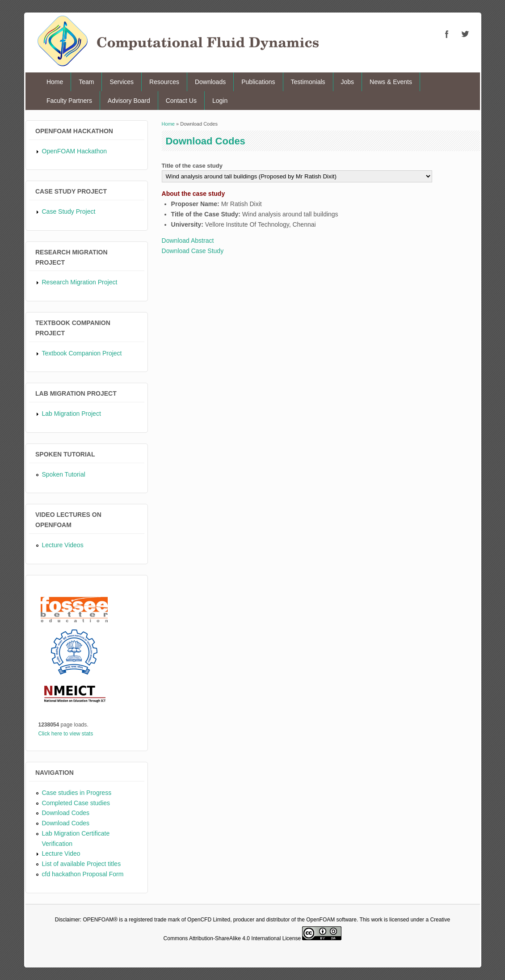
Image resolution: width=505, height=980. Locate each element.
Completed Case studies (76, 803)
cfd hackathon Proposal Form (83, 874)
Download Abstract (188, 241)
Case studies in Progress (77, 793)
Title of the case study (192, 166)
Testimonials (308, 82)
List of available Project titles (82, 864)
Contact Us (181, 101)
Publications (258, 82)
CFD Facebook (447, 34)
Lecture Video (61, 853)
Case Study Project (69, 211)
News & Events (391, 82)
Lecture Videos (63, 545)
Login (220, 101)
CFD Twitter (465, 34)
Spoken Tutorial (64, 474)
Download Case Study (193, 251)
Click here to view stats (66, 734)
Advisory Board (129, 101)
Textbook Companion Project (82, 353)
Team (86, 82)
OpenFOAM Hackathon (75, 151)
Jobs (348, 82)
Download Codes (66, 813)
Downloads (210, 82)
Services (122, 82)
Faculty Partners (69, 101)
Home (55, 82)
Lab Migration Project (72, 414)
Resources (164, 82)
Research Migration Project (80, 282)
